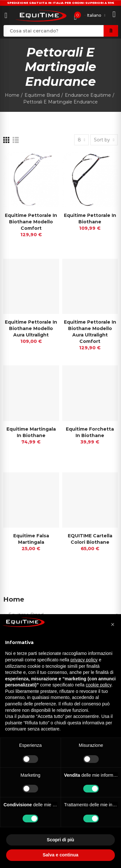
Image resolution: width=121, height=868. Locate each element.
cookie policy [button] (99, 685)
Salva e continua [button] (60, 855)
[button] (113, 624)
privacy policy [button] (84, 660)
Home (14, 599)
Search (111, 31)
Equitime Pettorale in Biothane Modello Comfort (31, 222)
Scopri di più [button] (60, 840)
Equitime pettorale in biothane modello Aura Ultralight (31, 328)
